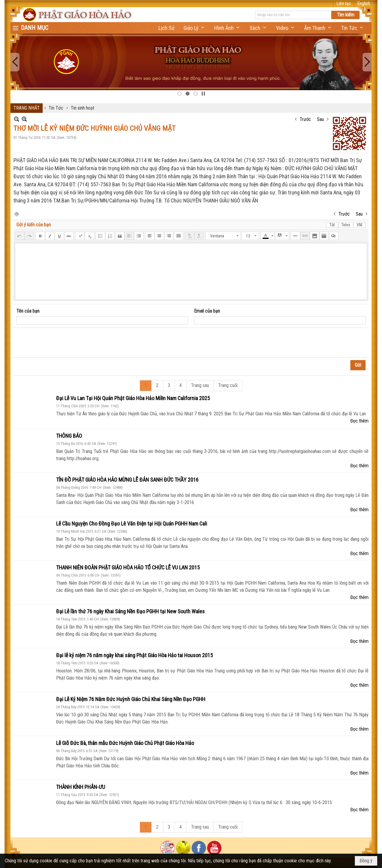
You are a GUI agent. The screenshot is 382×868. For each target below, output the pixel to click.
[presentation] (62, 343)
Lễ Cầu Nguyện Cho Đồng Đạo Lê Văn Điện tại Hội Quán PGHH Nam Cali (132, 524)
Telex (346, 225)
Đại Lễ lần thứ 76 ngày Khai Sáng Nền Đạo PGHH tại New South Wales (130, 611)
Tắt (332, 225)
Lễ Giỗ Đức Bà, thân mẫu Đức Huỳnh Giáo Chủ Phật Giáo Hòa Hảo (125, 743)
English (364, 3)
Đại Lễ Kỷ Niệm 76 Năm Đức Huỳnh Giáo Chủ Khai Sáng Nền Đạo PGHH (131, 699)
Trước (305, 119)
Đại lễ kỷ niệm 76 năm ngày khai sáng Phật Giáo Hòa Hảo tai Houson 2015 (134, 655)
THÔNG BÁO (69, 436)
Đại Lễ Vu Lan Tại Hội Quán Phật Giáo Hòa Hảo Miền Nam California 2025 (133, 398)
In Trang (16, 214)
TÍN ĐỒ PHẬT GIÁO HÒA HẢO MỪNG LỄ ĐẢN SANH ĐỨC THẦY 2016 (127, 480)
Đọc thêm (359, 421)
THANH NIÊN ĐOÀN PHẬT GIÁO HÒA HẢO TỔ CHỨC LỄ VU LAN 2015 (128, 567)
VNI (359, 225)
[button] (194, 28)
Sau (320, 119)
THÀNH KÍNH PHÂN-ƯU (81, 787)
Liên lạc (344, 3)
